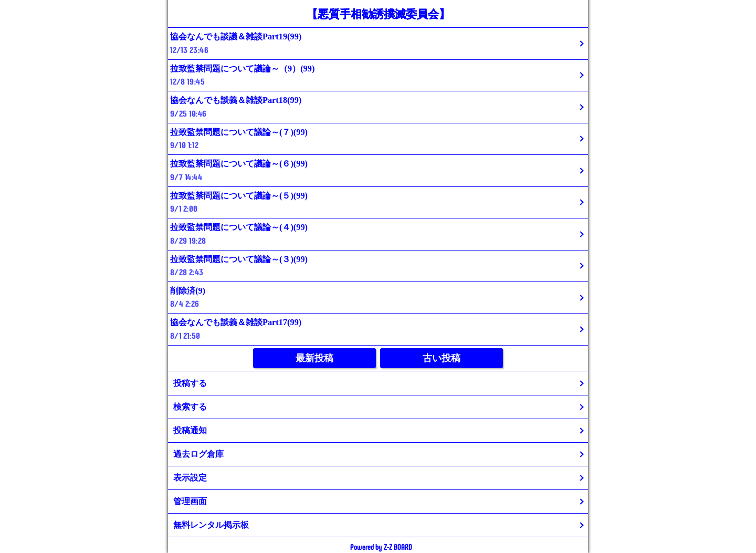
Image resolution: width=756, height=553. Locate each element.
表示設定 (190, 478)
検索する (190, 407)
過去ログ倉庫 (198, 454)
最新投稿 (314, 358)
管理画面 (190, 501)
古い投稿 (442, 358)
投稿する (190, 383)
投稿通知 (190, 430)
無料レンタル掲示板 (211, 525)
